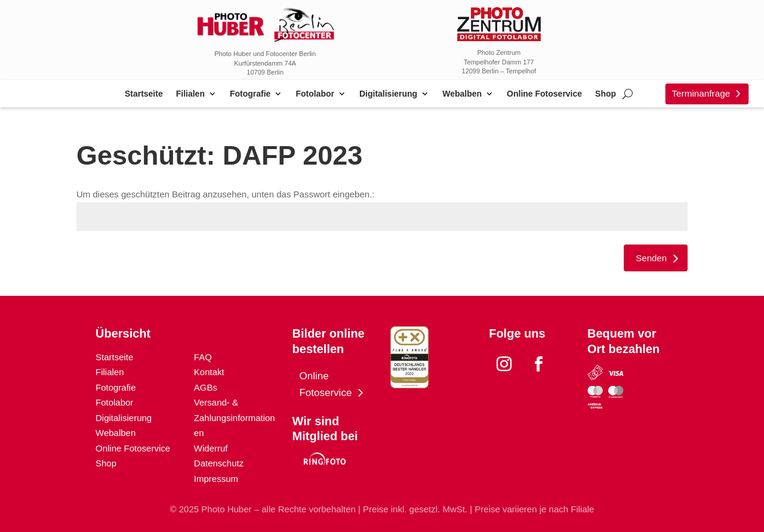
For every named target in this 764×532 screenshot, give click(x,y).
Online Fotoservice (544, 94)
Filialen (190, 94)
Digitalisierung (388, 94)
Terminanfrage (701, 93)
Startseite (144, 94)
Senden (651, 258)
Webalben (462, 94)
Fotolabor (315, 94)
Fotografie (250, 94)
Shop (606, 94)
